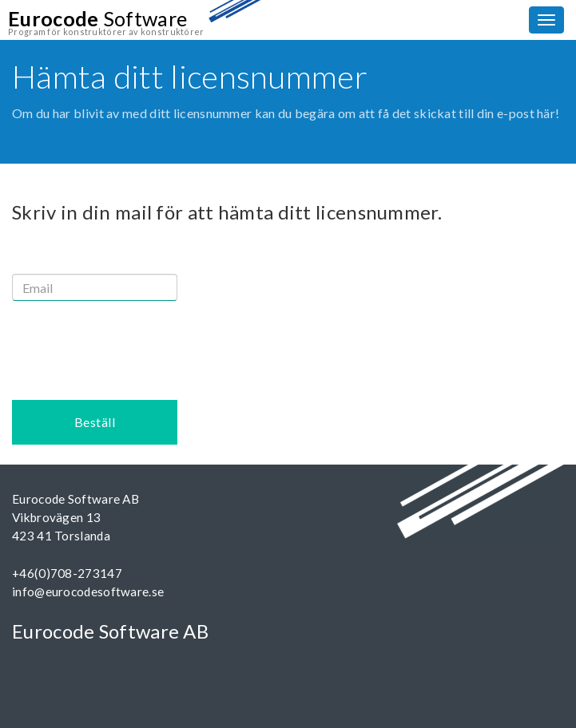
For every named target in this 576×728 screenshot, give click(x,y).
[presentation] (133, 344)
